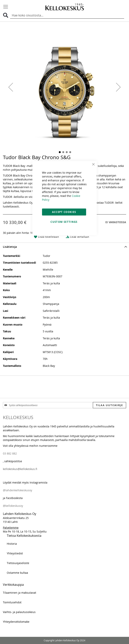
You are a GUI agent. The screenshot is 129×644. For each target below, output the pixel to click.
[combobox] (67, 15)
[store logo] (65, 7)
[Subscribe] (109, 405)
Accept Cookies (64, 212)
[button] (11, 87)
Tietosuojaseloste (18, 563)
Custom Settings (64, 222)
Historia (12, 544)
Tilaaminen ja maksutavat (20, 593)
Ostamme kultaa (17, 573)
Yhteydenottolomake (16, 622)
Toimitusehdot (12, 602)
